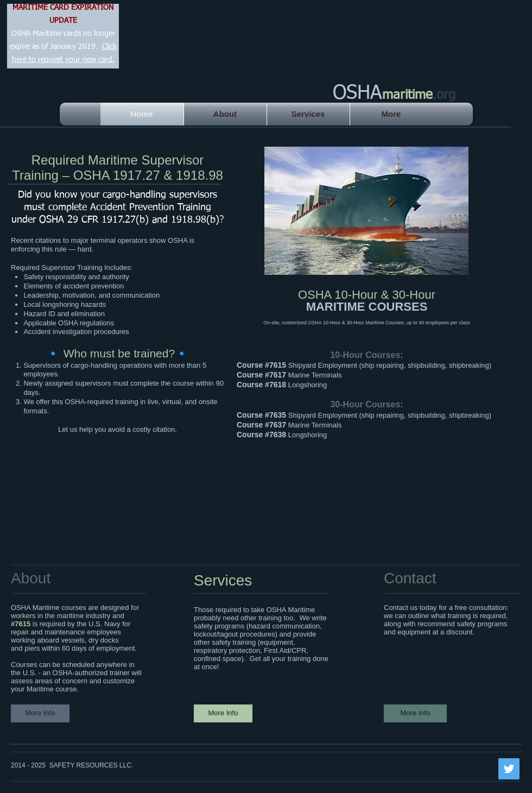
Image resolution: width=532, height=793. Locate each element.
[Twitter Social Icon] (509, 769)
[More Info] (40, 713)
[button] (366, 211)
